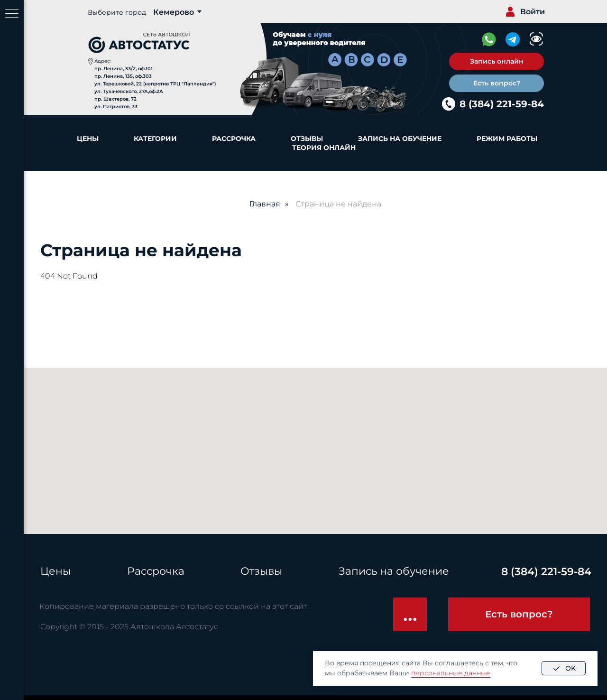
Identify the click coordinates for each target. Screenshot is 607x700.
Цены (88, 139)
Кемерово (174, 12)
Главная (265, 204)
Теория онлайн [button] (324, 148)
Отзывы (307, 139)
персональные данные (451, 673)
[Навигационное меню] (12, 14)
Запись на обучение (400, 139)
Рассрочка (234, 139)
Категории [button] (155, 139)
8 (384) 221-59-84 (502, 104)
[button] (497, 61)
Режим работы (507, 139)
